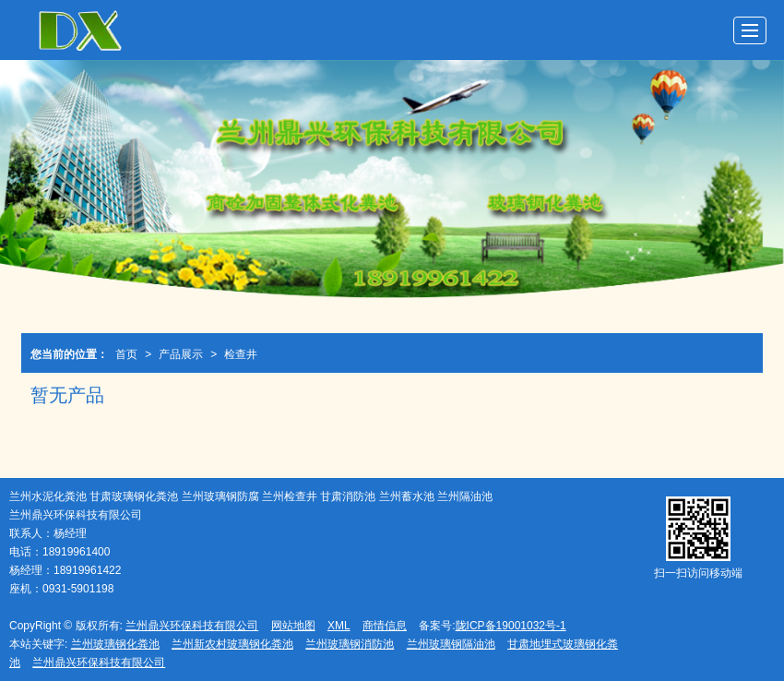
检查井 (241, 354)
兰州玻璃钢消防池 (350, 644)
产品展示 (181, 354)
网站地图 (293, 626)
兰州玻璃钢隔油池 (451, 644)
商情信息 (385, 626)
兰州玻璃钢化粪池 (115, 644)
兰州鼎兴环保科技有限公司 (192, 626)
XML (339, 626)
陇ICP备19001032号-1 (511, 626)
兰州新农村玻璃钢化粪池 (232, 644)
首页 (126, 354)
